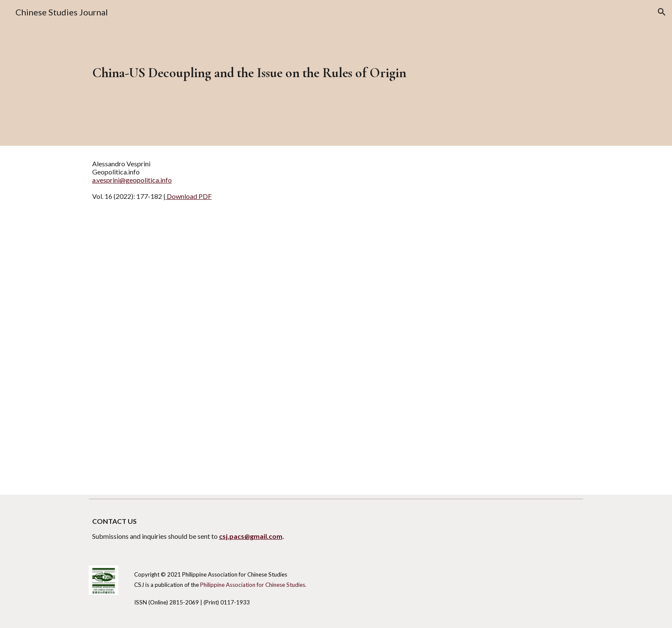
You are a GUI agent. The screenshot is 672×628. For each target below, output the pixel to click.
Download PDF (189, 196)
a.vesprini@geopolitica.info (132, 180)
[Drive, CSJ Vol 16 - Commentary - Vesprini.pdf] (336, 355)
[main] (315, 73)
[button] (662, 12)
